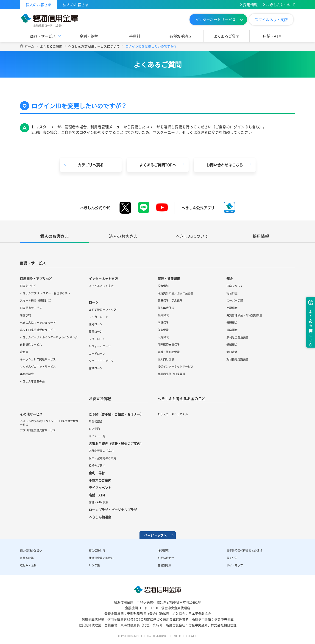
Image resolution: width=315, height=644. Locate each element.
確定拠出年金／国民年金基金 (176, 293)
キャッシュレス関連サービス (38, 359)
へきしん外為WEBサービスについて (94, 46)
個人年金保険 (166, 308)
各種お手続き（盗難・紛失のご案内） (116, 443)
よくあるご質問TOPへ (158, 165)
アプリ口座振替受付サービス (38, 430)
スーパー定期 (235, 301)
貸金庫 (24, 352)
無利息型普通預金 (237, 337)
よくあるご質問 (226, 36)
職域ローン (96, 368)
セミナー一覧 (97, 436)
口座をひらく (28, 286)
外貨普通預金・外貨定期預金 (244, 315)
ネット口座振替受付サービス (38, 330)
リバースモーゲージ (101, 361)
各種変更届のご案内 (101, 451)
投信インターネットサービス (176, 367)
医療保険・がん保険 (170, 301)
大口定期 (232, 352)
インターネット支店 (103, 279)
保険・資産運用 (169, 279)
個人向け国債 (166, 359)
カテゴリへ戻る (91, 165)
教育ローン (96, 332)
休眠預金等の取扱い (101, 558)
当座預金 (232, 330)
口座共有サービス (31, 308)
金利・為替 (89, 36)
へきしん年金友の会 (32, 381)
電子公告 (232, 558)
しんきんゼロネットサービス (38, 367)
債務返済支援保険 (169, 345)
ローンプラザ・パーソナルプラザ (113, 510)
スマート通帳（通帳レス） (36, 301)
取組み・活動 (28, 565)
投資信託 (163, 286)
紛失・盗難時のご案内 (103, 458)
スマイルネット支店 (271, 20)
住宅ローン (96, 324)
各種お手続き (181, 36)
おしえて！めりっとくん (173, 414)
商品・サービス (43, 36)
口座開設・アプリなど (36, 279)
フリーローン (97, 339)
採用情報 (250, 5)
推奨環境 (163, 551)
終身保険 (163, 315)
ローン (94, 302)
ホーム (29, 46)
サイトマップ (235, 565)
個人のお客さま (39, 5)
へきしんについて (281, 5)
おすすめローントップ (103, 309)
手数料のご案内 (100, 480)
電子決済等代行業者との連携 (244, 551)
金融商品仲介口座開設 (171, 374)
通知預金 (232, 345)
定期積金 (232, 308)
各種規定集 (164, 565)
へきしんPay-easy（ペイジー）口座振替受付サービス (49, 423)
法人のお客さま (76, 5)
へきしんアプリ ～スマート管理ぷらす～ (45, 293)
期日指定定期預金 (237, 359)
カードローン (97, 354)
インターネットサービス (215, 20)
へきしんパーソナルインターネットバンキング (49, 337)
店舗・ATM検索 (98, 502)
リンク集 (94, 565)
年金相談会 (27, 374)
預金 (230, 279)
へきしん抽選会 (100, 517)
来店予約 (25, 315)
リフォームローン (100, 346)
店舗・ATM (272, 36)
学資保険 (163, 323)
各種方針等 (27, 558)
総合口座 (232, 293)
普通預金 (232, 323)
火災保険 (163, 337)
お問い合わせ (166, 558)
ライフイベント (100, 488)
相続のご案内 (97, 466)
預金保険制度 (97, 551)
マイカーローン (98, 317)
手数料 (135, 36)
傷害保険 (163, 330)
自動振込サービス (31, 345)
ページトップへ (155, 535)
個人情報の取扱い (31, 551)
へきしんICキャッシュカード (38, 323)
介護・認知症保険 (169, 352)
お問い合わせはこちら (225, 165)
